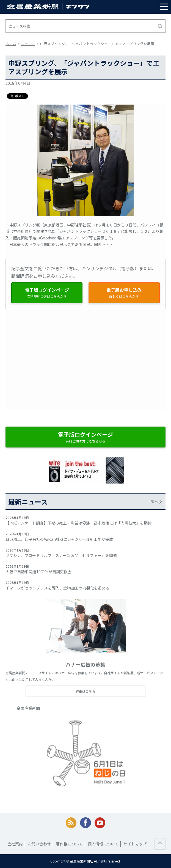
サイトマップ (135, 844)
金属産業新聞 (28, 708)
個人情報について (103, 844)
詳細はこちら (85, 691)
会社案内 (15, 844)
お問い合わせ (39, 844)
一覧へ (153, 502)
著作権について (69, 844)
